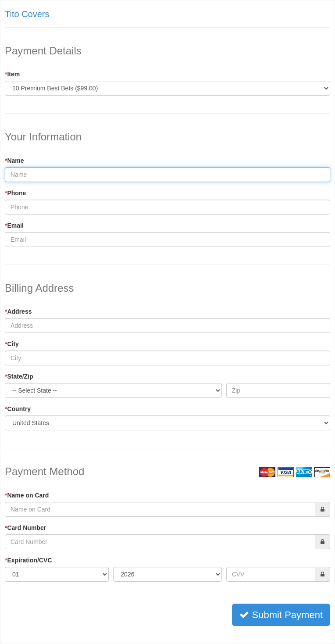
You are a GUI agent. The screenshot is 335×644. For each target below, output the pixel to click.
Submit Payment (281, 615)
